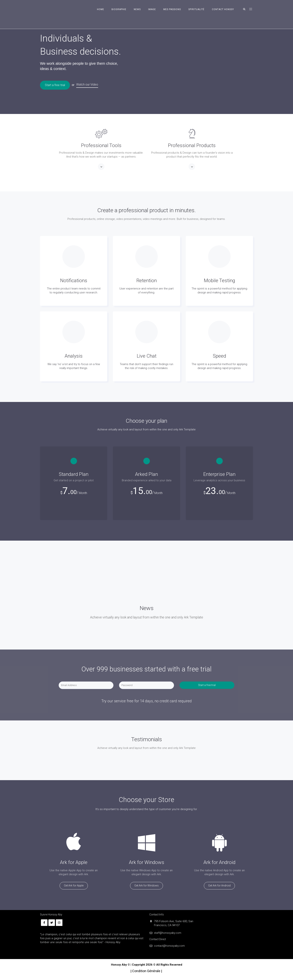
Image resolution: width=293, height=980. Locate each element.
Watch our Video (87, 84)
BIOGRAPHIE (119, 9)
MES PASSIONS (172, 9)
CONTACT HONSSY (223, 9)
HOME (101, 9)
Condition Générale (147, 971)
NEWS (137, 9)
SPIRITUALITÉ (196, 9)
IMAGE (152, 9)
